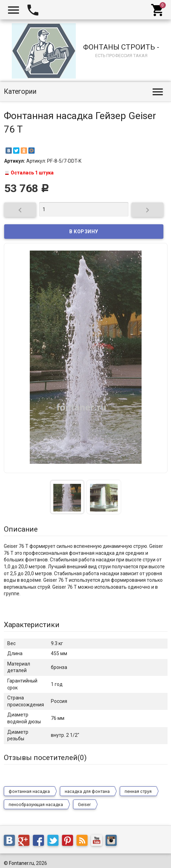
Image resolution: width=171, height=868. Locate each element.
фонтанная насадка (29, 792)
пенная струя (138, 792)
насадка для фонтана (87, 792)
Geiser (84, 805)
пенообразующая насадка (36, 805)
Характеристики (32, 625)
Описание (21, 529)
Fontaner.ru (21, 863)
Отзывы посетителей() (45, 758)
